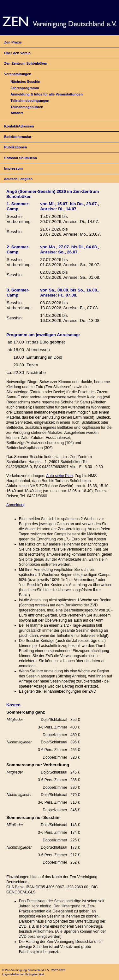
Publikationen (15, 147)
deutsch (11, 179)
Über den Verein (17, 53)
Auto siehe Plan (59, 476)
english (27, 179)
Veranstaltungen (18, 74)
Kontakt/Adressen (19, 126)
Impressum (13, 168)
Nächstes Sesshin (25, 82)
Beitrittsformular (18, 137)
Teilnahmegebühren (27, 107)
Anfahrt (17, 113)
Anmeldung (16, 505)
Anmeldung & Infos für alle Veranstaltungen (47, 94)
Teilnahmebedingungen (30, 101)
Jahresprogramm (25, 88)
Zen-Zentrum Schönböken (26, 63)
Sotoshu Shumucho (21, 158)
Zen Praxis (13, 42)
